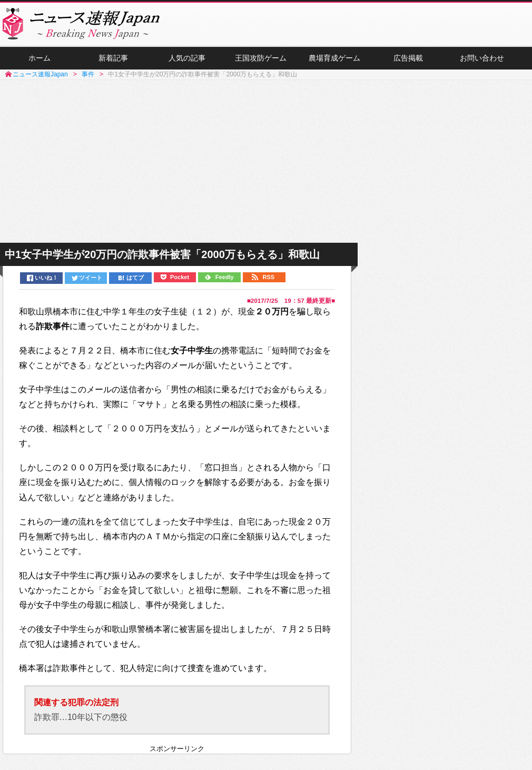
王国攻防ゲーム (261, 58)
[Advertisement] (266, 162)
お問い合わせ (482, 58)
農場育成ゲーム (334, 58)
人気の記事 (187, 58)
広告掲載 (408, 58)
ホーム (40, 58)
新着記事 (113, 58)
